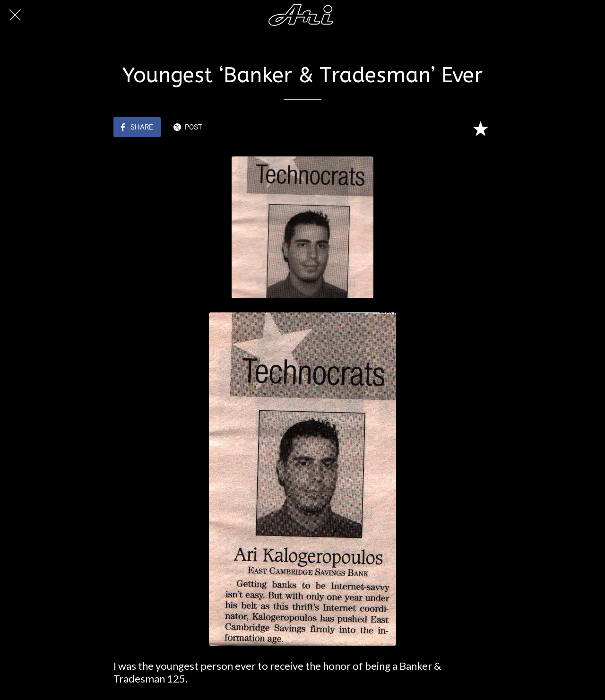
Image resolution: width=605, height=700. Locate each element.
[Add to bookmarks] (480, 128)
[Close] (15, 15)
